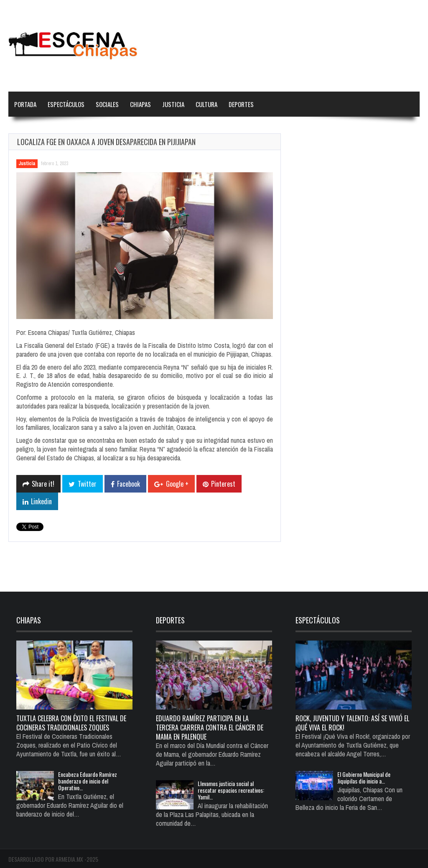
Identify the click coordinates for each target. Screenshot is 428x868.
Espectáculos (66, 104)
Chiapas (140, 104)
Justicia (173, 104)
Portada (25, 104)
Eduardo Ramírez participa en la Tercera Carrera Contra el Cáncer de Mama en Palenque (210, 728)
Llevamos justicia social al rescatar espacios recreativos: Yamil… (231, 790)
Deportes (241, 104)
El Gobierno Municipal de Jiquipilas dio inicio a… (364, 777)
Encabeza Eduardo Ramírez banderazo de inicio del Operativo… (88, 781)
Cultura (206, 104)
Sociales (107, 104)
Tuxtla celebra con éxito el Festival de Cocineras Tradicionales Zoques (71, 723)
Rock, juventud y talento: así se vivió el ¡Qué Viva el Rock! (352, 723)
